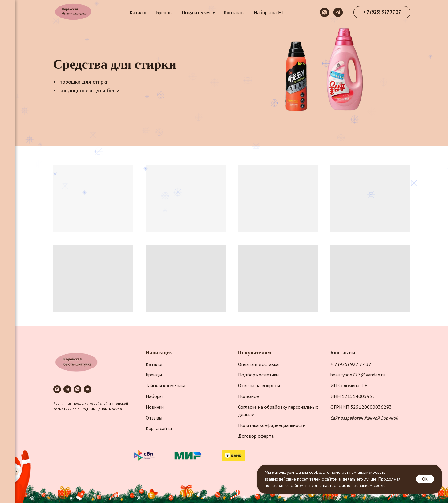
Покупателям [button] (196, 12)
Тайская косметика (165, 385)
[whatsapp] (325, 12)
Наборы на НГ (269, 12)
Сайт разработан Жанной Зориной (364, 418)
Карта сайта (159, 428)
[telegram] (338, 12)
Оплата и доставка (258, 364)
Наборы (154, 396)
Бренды (164, 12)
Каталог (138, 12)
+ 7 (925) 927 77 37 (351, 364)
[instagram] (57, 389)
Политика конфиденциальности (272, 425)
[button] (382, 12)
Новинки (155, 407)
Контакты (234, 12)
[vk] (88, 389)
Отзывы (154, 418)
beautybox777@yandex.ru (358, 375)
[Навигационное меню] (8, 9)
